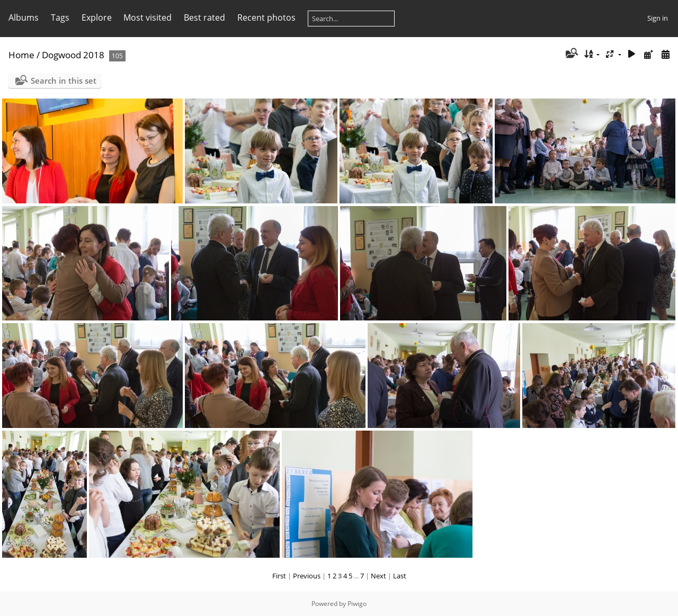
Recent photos (266, 17)
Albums (24, 17)
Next (378, 576)
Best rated (204, 17)
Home (21, 55)
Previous (307, 576)
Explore (97, 17)
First (279, 576)
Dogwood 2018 (73, 55)
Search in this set (64, 81)
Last (400, 576)
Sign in (658, 18)
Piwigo (357, 604)
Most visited (148, 17)
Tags (60, 17)
